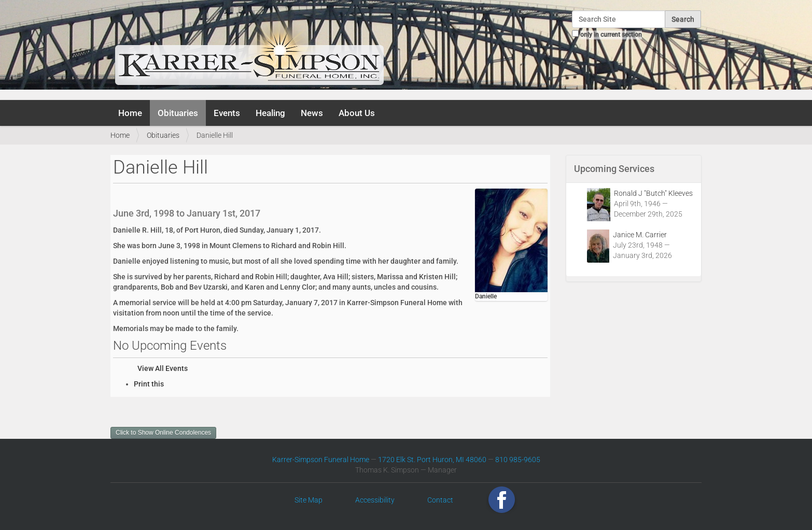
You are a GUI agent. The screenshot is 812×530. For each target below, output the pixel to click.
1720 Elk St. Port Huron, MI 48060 (432, 460)
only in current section (611, 35)
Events (227, 113)
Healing (270, 113)
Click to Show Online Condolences (163, 433)
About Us (357, 113)
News (312, 113)
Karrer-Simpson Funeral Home (321, 460)
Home (130, 113)
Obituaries (178, 113)
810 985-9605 (518, 460)
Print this (149, 384)
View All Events (163, 368)
